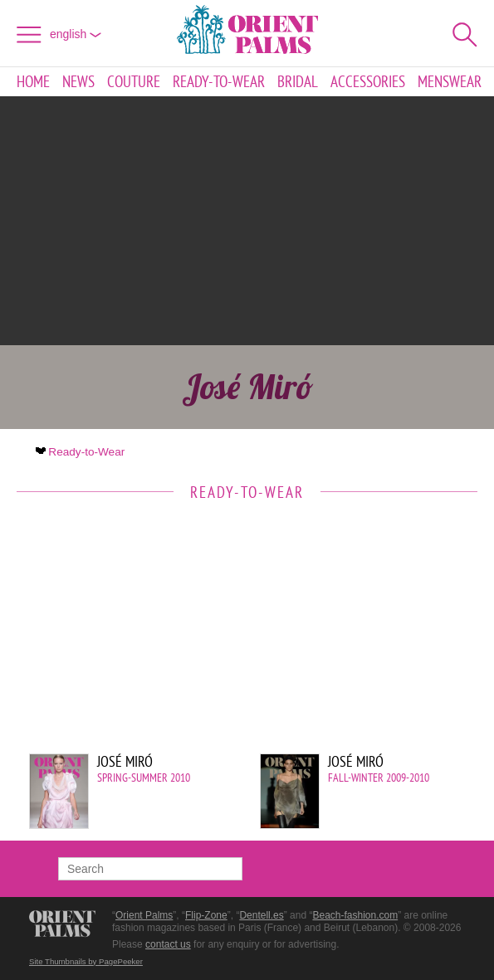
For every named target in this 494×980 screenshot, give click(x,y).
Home (33, 82)
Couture (134, 82)
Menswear (450, 82)
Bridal (298, 82)
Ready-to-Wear (219, 82)
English (76, 34)
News (78, 82)
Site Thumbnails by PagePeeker (86, 961)
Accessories (368, 82)
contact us (168, 944)
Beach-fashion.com (355, 915)
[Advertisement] (247, 221)
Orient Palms (144, 915)
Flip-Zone (206, 915)
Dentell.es (261, 915)
